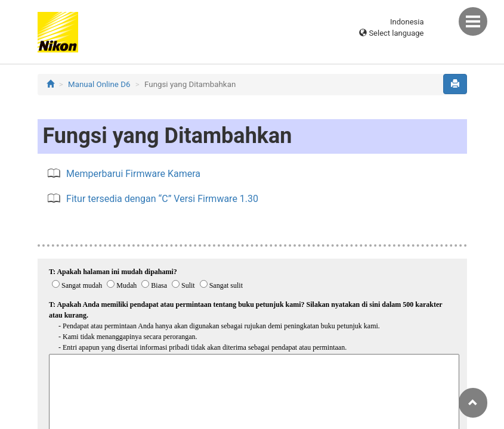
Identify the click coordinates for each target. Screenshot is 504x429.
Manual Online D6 (99, 84)
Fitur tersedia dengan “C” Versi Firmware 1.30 (162, 199)
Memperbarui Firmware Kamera (133, 174)
